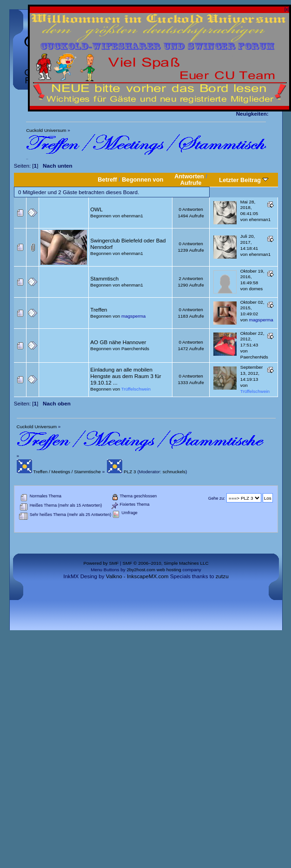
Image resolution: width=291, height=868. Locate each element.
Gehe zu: (217, 498)
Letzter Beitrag (243, 180)
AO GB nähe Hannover (118, 342)
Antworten (189, 176)
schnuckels (174, 472)
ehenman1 (132, 216)
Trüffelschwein (136, 389)
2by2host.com (141, 570)
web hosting (169, 570)
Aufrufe (191, 183)
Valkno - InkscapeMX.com (137, 576)
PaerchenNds (135, 349)
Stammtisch (104, 278)
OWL (96, 209)
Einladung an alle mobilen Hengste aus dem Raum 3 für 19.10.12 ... (126, 376)
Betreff (107, 179)
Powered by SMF (101, 563)
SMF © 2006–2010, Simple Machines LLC (165, 563)
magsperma (133, 316)
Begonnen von (142, 179)
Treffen (99, 310)
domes (256, 289)
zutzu (222, 576)
